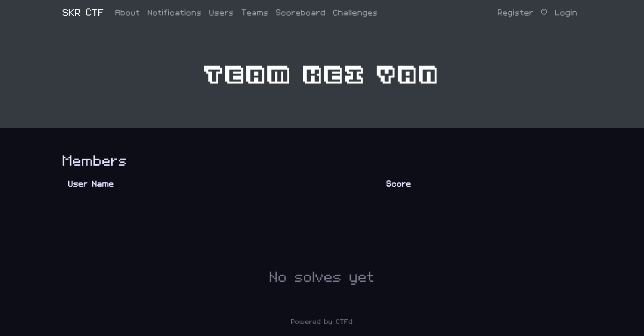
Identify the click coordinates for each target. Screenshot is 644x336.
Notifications (175, 13)
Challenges (356, 13)
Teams (255, 13)
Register (516, 13)
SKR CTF (83, 13)
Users (222, 13)
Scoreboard (301, 13)
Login (566, 13)
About (128, 13)
